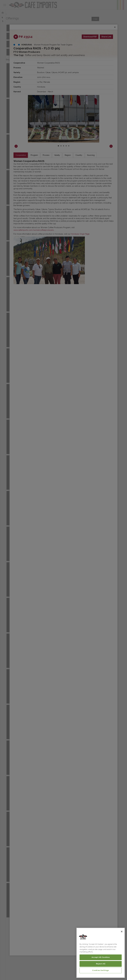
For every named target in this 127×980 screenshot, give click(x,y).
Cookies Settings (101, 970)
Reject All (101, 964)
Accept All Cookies (101, 957)
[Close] (122, 932)
